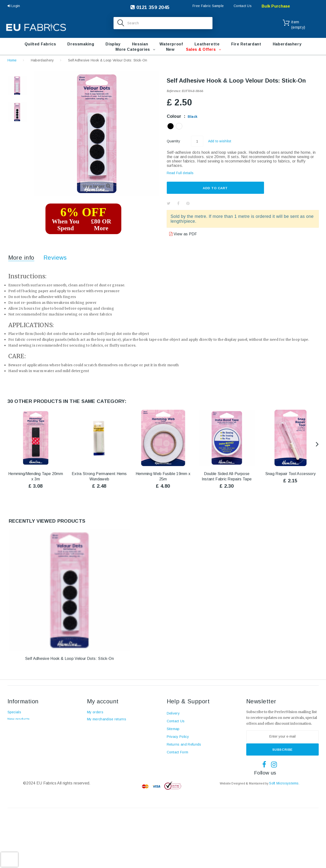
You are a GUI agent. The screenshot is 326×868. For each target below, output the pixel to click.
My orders (95, 712)
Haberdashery (287, 44)
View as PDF (185, 234)
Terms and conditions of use (31, 733)
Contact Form (178, 752)
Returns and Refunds (184, 744)
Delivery (173, 713)
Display (113, 44)
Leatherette (207, 44)
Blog (11, 747)
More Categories (133, 49)
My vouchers (97, 747)
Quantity (174, 141)
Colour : (182, 116)
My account (103, 701)
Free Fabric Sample (208, 6)
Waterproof (171, 44)
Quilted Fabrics (40, 44)
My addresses (99, 733)
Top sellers (17, 726)
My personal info (100, 740)
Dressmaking (81, 44)
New (170, 49)
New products (19, 719)
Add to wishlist (220, 141)
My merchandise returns (107, 719)
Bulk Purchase (276, 6)
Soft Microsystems (284, 783)
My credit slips (99, 726)
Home (12, 60)
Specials (14, 712)
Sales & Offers (201, 49)
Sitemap (173, 729)
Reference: (174, 91)
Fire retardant (246, 44)
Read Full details (180, 173)
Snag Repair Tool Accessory (290, 474)
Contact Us (243, 6)
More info (21, 258)
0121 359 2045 (150, 7)
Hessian (140, 44)
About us (15, 740)
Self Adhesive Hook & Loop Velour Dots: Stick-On (69, 659)
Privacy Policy (178, 737)
